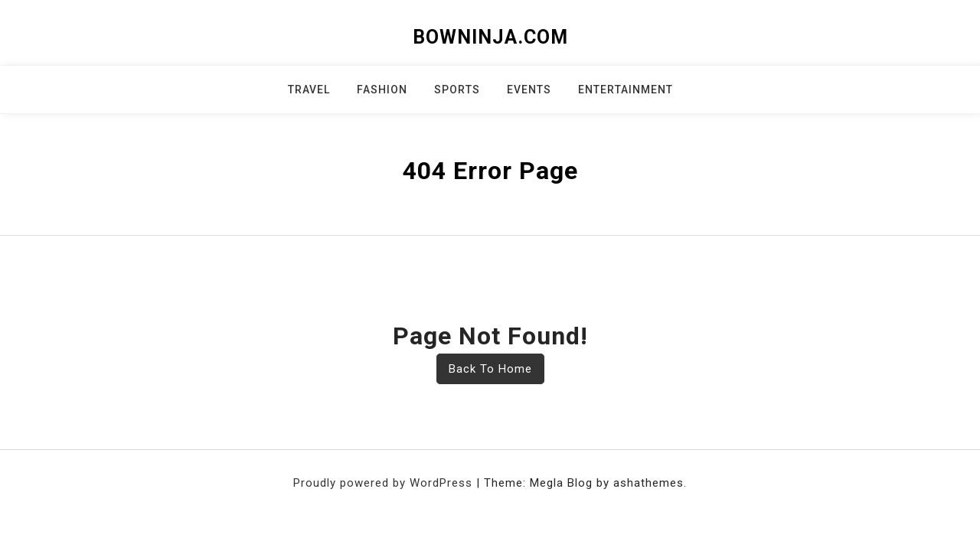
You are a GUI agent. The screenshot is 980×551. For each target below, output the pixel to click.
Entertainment (626, 90)
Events (529, 90)
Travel (309, 90)
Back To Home (490, 369)
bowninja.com (490, 37)
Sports (457, 90)
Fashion (382, 90)
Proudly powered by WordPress (385, 483)
